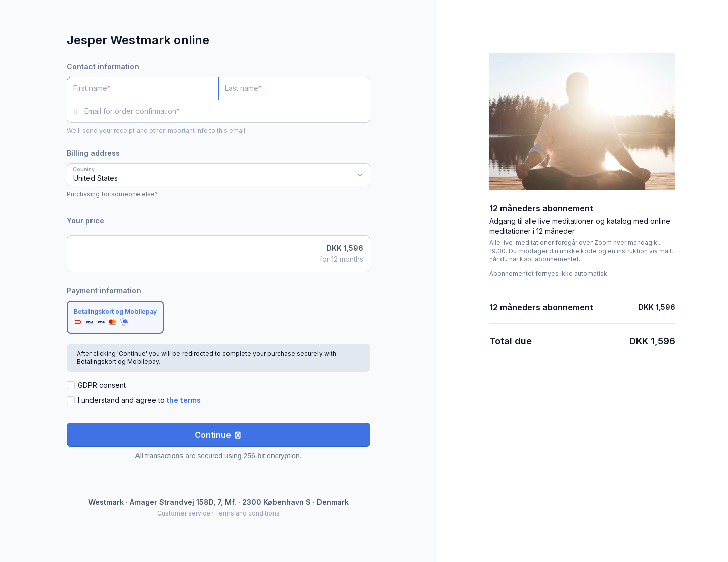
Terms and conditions (247, 513)
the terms (184, 400)
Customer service (184, 513)
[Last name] (294, 88)
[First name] (143, 88)
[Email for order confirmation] (227, 111)
